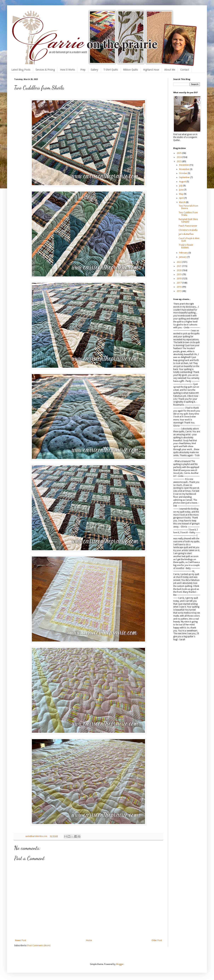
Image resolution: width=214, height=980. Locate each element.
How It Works (68, 70)
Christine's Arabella (188, 230)
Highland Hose (151, 70)
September (185, 177)
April (182, 198)
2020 (179, 270)
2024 (179, 157)
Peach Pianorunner (188, 226)
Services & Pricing (45, 70)
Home (89, 940)
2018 (179, 279)
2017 (179, 283)
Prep (83, 70)
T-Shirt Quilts (111, 70)
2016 (179, 287)
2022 (179, 262)
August (183, 182)
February (184, 253)
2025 (179, 153)
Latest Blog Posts (21, 70)
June (181, 190)
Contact (185, 70)
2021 (179, 266)
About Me (170, 70)
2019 (179, 274)
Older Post (157, 940)
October (183, 173)
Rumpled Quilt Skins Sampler (188, 221)
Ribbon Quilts (130, 70)
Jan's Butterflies (186, 234)
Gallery (94, 70)
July (181, 186)
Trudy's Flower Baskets (186, 246)
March (183, 202)
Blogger (120, 964)
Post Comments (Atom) (39, 946)
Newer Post (21, 940)
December (184, 165)
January (183, 257)
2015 (179, 291)
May (181, 194)
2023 (179, 161)
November (184, 169)
